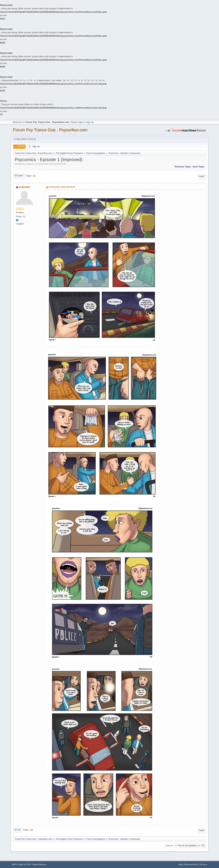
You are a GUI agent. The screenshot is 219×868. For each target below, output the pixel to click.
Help (181, 864)
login (81, 122)
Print (202, 177)
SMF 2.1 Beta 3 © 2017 (21, 864)
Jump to (169, 846)
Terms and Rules (191, 864)
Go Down (19, 176)
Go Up (17, 830)
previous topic (183, 167)
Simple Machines (39, 864)
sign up (90, 122)
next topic (199, 167)
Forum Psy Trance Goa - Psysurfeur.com (50, 130)
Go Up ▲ (203, 864)
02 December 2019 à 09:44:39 (62, 187)
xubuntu (24, 187)
